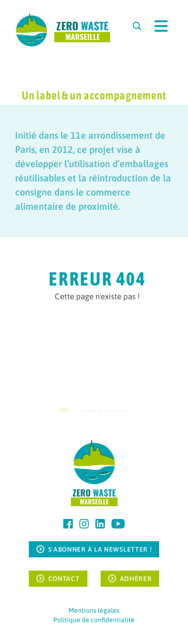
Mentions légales (94, 610)
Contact (64, 579)
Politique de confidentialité (94, 620)
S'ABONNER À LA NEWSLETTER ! (100, 549)
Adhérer (136, 579)
